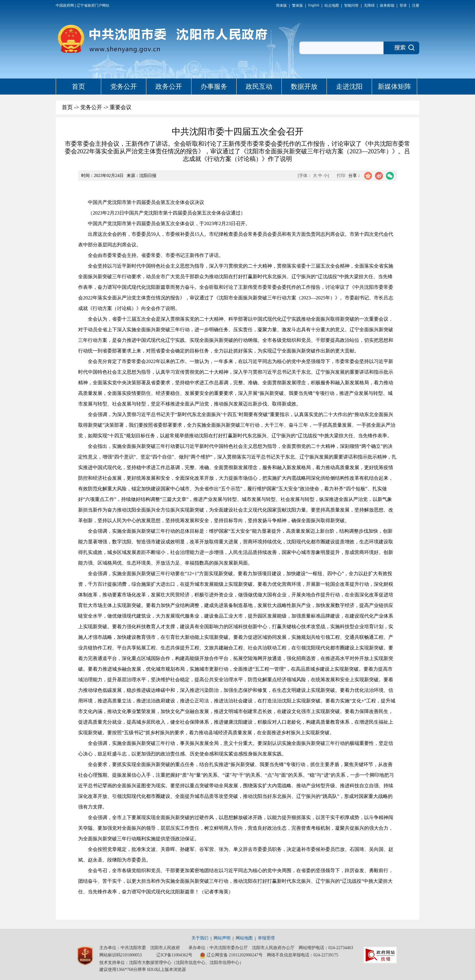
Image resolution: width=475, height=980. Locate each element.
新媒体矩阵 (394, 87)
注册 (416, 5)
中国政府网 (65, 5)
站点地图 (332, 5)
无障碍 (369, 5)
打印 (341, 176)
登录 (403, 5)
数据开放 (304, 87)
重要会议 (121, 107)
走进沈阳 (349, 87)
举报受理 (266, 938)
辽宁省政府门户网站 (93, 5)
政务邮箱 (387, 5)
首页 (78, 87)
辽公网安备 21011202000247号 (231, 955)
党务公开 (124, 87)
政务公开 (169, 87)
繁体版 (297, 5)
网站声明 (222, 938)
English (314, 5)
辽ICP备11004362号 (174, 955)
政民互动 (259, 87)
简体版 (281, 5)
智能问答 (351, 5)
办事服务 (214, 87)
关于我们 (200, 938)
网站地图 (244, 938)
